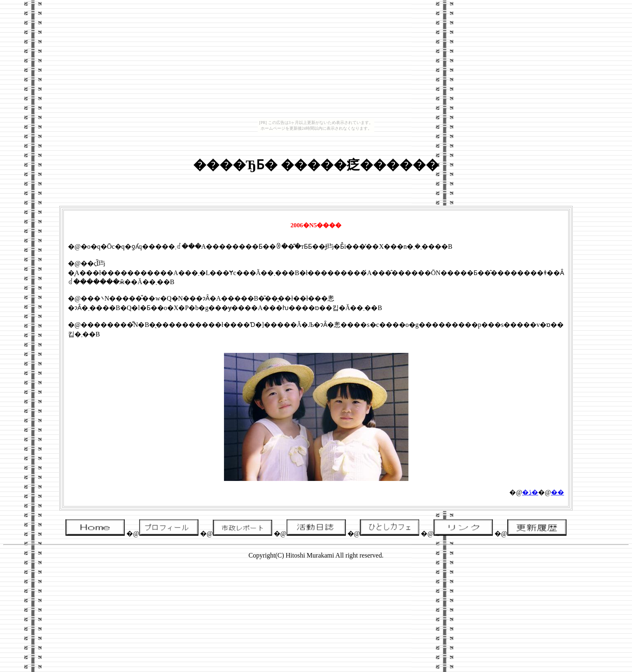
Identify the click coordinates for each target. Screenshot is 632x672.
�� (557, 492)
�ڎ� (530, 492)
